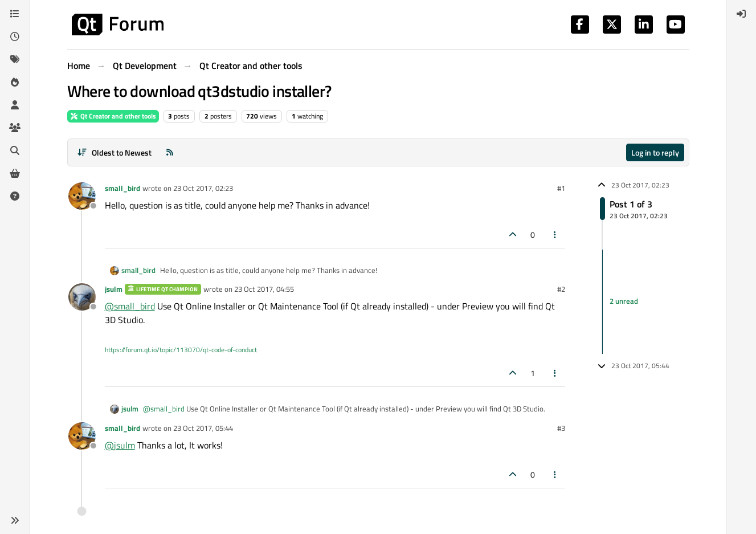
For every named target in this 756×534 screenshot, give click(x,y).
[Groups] (15, 128)
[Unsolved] (15, 196)
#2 (561, 289)
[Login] (741, 14)
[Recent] (15, 36)
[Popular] (15, 82)
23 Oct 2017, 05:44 (203, 428)
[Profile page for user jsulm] (82, 297)
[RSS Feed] (170, 152)
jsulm (114, 289)
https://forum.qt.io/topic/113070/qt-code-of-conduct (181, 350)
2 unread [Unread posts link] (624, 301)
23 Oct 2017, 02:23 (203, 188)
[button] (15, 520)
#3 (561, 428)
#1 (561, 188)
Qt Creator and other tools (113, 116)
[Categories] (15, 14)
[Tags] (15, 59)
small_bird (122, 188)
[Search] (15, 150)
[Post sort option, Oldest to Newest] (115, 152)
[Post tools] (555, 235)
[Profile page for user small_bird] (82, 196)
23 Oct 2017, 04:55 (264, 289)
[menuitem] (741, 14)
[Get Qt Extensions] (15, 173)
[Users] (15, 105)
